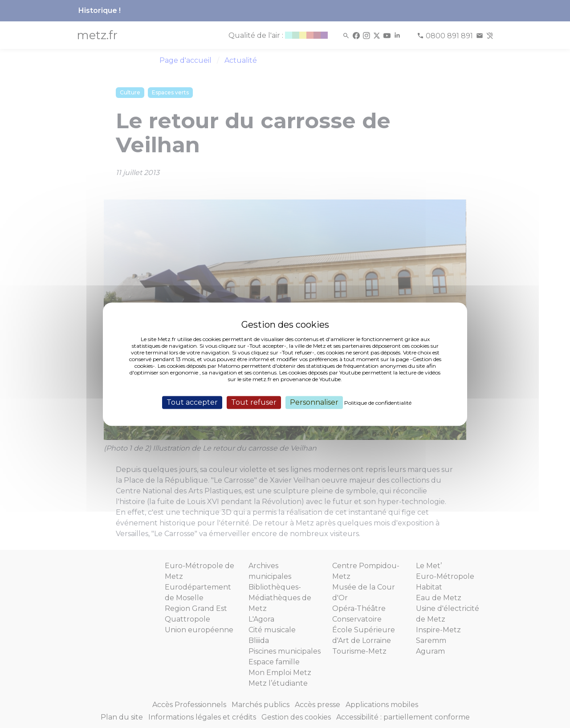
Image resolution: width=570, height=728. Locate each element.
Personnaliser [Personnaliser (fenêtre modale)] (314, 402)
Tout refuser (254, 402)
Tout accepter (192, 402)
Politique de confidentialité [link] (378, 403)
